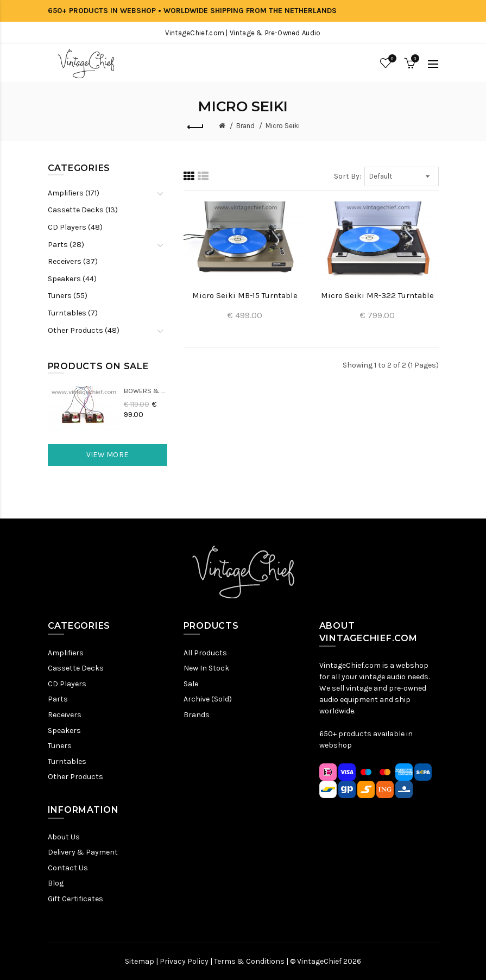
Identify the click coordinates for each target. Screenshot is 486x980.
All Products (205, 653)
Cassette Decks (76, 668)
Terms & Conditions (249, 961)
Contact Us (68, 868)
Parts (58, 699)
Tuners (60, 746)
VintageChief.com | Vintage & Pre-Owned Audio (243, 33)
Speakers (64, 731)
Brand (245, 126)
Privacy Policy (184, 961)
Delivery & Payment (83, 852)
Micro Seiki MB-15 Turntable (245, 295)
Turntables (67, 761)
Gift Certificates (75, 899)
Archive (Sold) (208, 699)
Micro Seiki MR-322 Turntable (377, 295)
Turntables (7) (73, 313)
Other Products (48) (84, 330)
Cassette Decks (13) (83, 210)
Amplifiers (66, 653)
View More (108, 455)
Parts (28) (66, 245)
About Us (64, 837)
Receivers (65, 715)
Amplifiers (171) (74, 193)
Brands (197, 715)
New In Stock (206, 668)
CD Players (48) (75, 227)
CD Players (67, 684)
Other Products (75, 777)
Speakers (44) (72, 279)
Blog (56, 883)
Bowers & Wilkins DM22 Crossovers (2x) (146, 391)
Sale (191, 684)
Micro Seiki (283, 126)
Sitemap (140, 961)
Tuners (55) (68, 296)
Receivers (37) (73, 261)
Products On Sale (98, 366)
